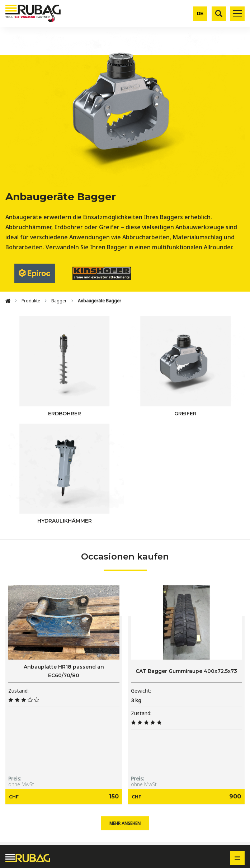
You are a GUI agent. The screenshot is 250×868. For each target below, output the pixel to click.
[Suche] (219, 14)
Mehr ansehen (125, 823)
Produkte (31, 301)
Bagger (59, 301)
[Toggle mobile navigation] (237, 14)
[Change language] (200, 14)
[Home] (8, 301)
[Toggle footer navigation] (237, 858)
